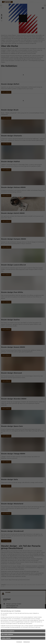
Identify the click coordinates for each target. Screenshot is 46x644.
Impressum (19, 642)
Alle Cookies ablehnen (7, 634)
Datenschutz (27, 642)
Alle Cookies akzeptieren (8, 631)
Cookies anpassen (6, 638)
